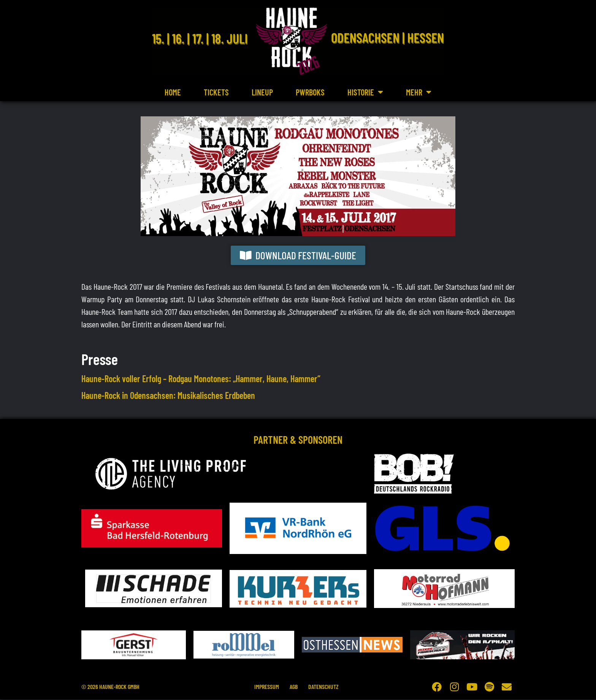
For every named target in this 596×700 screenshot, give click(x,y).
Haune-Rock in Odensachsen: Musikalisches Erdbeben (168, 396)
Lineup (262, 92)
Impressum (266, 687)
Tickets (216, 92)
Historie (365, 92)
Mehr (419, 92)
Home (173, 92)
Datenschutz (325, 687)
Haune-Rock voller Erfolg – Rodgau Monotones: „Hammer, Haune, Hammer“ (201, 379)
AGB (294, 687)
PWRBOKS (310, 92)
